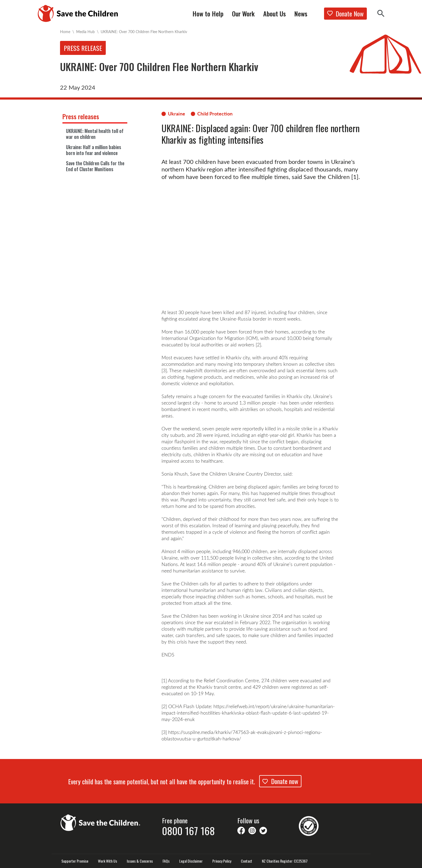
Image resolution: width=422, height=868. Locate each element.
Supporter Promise (75, 861)
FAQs (166, 861)
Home (65, 32)
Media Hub (85, 32)
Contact (247, 861)
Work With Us (108, 861)
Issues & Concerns (140, 861)
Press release (83, 48)
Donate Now (345, 13)
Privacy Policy (222, 861)
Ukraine (177, 114)
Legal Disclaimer (191, 861)
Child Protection (215, 114)
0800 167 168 (188, 831)
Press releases (81, 116)
